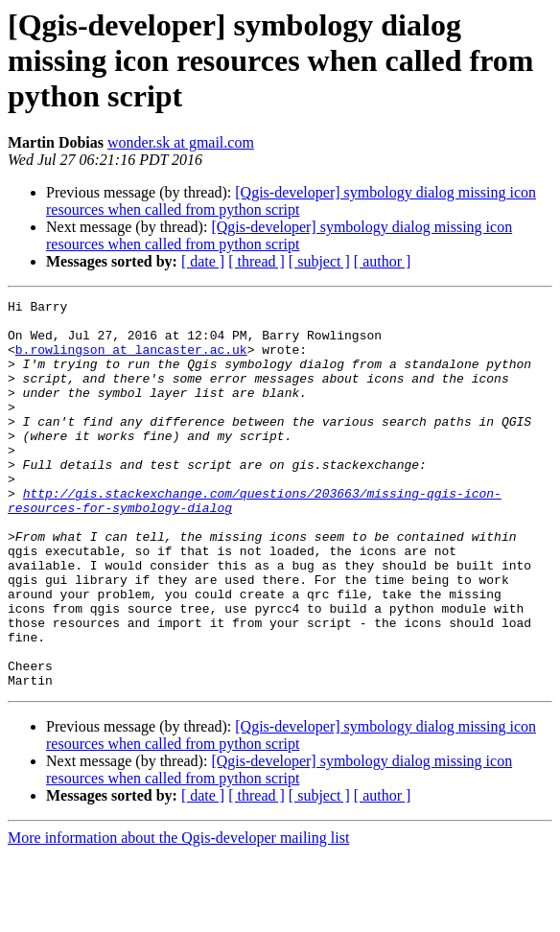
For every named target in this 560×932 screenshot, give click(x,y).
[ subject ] (319, 261)
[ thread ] (257, 261)
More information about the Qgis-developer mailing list (178, 915)
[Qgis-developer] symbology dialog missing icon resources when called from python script (291, 201)
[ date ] (203, 261)
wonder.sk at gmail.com (181, 142)
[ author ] (383, 261)
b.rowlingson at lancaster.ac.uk (131, 361)
